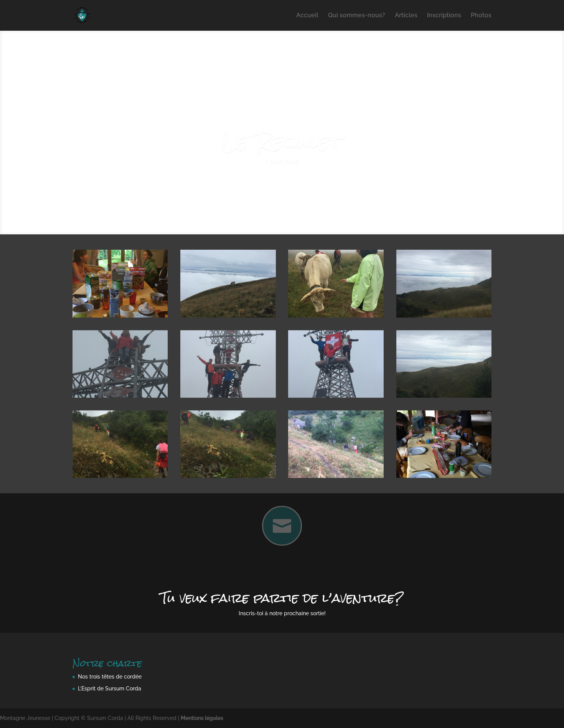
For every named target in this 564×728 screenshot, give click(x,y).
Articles (406, 16)
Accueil (307, 16)
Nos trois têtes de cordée (110, 677)
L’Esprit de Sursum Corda (110, 688)
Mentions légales (202, 718)
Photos (481, 16)
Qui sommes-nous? (357, 16)
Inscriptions (444, 16)
